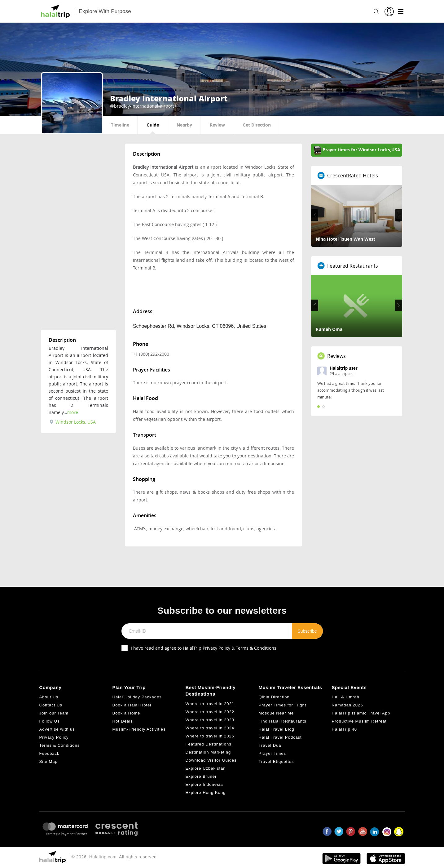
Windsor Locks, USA (73, 422)
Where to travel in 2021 (210, 704)
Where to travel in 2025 (210, 736)
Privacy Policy (216, 648)
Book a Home (126, 713)
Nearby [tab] (184, 125)
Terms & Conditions (256, 648)
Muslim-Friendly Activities (139, 729)
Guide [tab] (153, 125)
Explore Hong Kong (206, 792)
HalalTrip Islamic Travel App (361, 713)
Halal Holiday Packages (137, 697)
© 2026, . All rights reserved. (115, 857)
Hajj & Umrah (346, 697)
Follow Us (50, 721)
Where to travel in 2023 (210, 720)
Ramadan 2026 (347, 705)
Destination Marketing (208, 752)
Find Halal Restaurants (283, 721)
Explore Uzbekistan (206, 768)
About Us (49, 697)
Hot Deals (123, 721)
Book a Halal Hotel (132, 705)
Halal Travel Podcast (280, 737)
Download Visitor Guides (211, 760)
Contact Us (51, 705)
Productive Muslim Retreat (359, 721)
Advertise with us (57, 729)
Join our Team (54, 713)
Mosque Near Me (276, 713)
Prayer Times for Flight (283, 705)
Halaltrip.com (103, 857)
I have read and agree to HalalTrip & (204, 648)
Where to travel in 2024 (210, 728)
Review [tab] (217, 125)
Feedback (49, 753)
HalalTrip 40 (345, 729)
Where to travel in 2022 (210, 712)
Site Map (48, 761)
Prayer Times (273, 753)
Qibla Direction (274, 697)
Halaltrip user (344, 368)
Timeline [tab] (120, 125)
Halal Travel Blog (277, 729)
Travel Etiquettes (276, 761)
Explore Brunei (201, 776)
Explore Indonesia (204, 784)
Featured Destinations (209, 744)
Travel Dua (270, 745)
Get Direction (257, 125)
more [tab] (73, 412)
